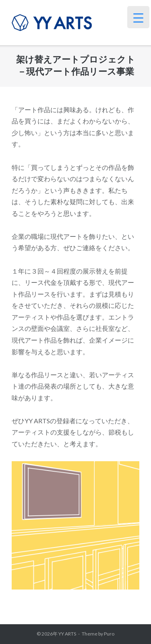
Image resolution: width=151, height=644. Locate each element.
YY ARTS (67, 634)
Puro (109, 634)
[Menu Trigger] (138, 17)
